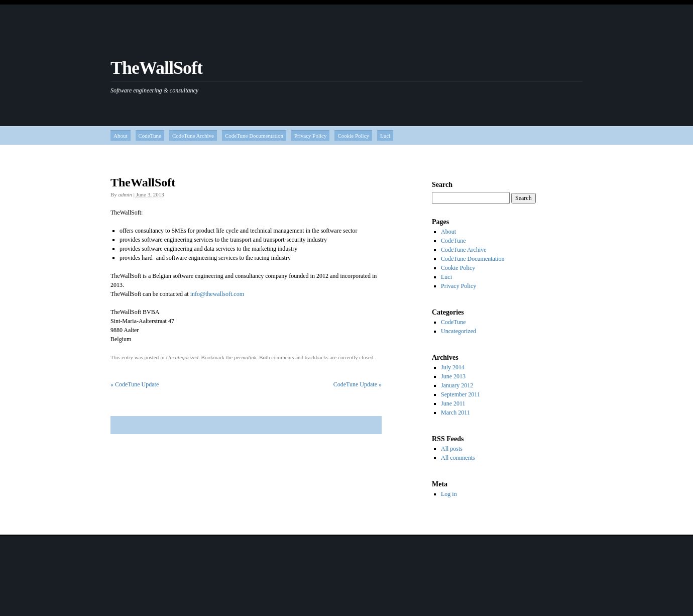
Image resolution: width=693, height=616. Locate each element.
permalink (245, 357)
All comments (458, 458)
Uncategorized (182, 357)
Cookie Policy (353, 136)
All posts (452, 449)
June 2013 (453, 376)
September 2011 (460, 394)
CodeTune (150, 136)
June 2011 (453, 403)
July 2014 (453, 367)
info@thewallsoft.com (217, 294)
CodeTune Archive (193, 136)
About (121, 136)
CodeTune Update (135, 384)
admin (126, 194)
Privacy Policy (310, 136)
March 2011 (455, 413)
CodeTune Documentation (254, 136)
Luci (385, 136)
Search (442, 185)
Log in (449, 494)
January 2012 (457, 385)
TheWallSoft (156, 68)
